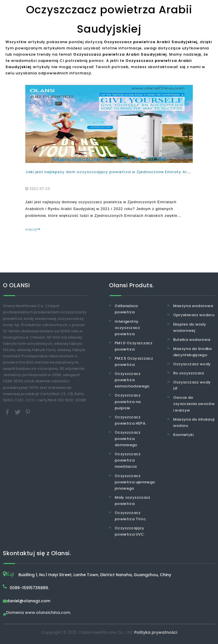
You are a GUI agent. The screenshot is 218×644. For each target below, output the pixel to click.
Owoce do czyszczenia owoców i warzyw (194, 404)
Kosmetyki (183, 435)
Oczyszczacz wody (192, 364)
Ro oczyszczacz (189, 373)
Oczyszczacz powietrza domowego (128, 439)
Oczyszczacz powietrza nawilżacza (128, 460)
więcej (33, 229)
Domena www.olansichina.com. (39, 613)
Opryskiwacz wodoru (194, 315)
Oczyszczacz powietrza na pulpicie (128, 401)
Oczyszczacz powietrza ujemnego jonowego (135, 482)
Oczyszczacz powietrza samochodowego (132, 380)
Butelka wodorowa (192, 340)
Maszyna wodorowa (193, 306)
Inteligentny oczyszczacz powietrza (127, 328)
